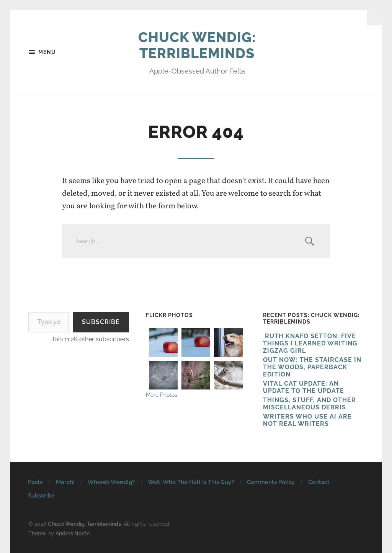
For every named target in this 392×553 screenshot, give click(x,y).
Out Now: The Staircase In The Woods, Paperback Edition (312, 367)
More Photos (162, 395)
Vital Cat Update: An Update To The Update (304, 387)
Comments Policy (271, 482)
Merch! (65, 482)
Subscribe (101, 322)
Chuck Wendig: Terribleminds (197, 45)
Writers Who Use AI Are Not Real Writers (307, 420)
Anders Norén (73, 533)
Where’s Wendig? (111, 482)
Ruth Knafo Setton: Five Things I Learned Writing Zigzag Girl (310, 343)
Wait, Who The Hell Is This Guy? (191, 482)
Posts (35, 482)
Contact (319, 482)
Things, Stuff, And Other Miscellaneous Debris (310, 404)
